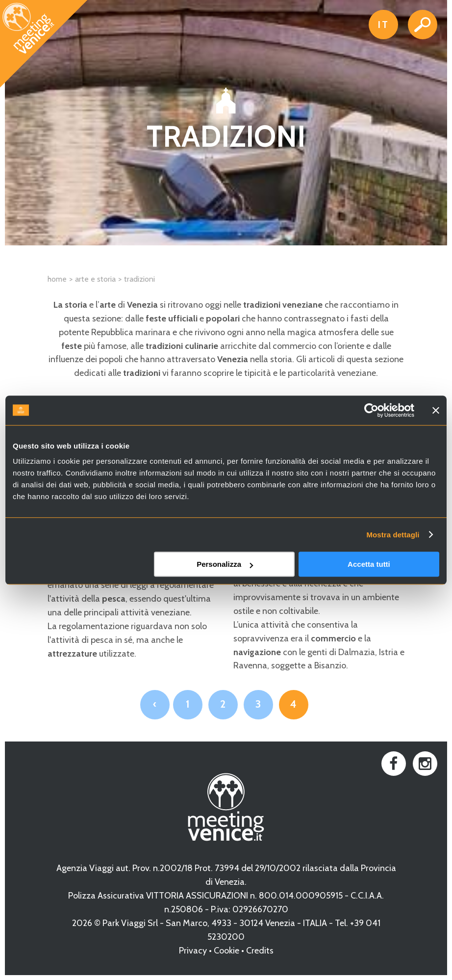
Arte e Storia (95, 279)
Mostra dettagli (393, 535)
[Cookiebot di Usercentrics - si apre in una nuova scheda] (371, 410)
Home (57, 279)
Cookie (226, 951)
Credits (260, 951)
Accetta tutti (369, 564)
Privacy (193, 951)
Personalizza (225, 564)
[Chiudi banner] (436, 410)
